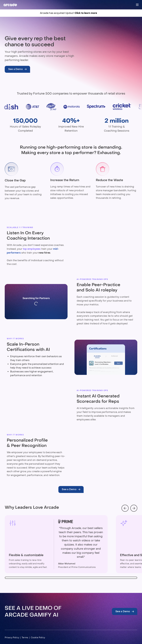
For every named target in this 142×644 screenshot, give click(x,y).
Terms (25, 638)
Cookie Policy (38, 638)
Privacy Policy (12, 638)
